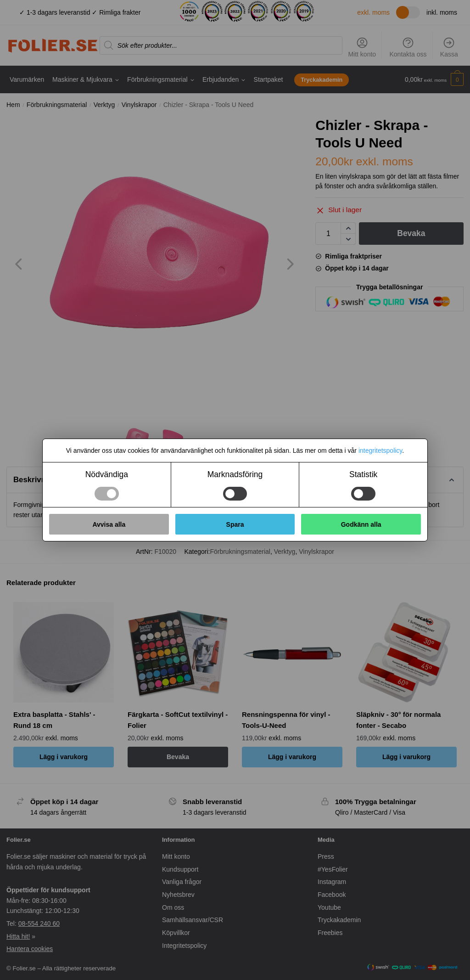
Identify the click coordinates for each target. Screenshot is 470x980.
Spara (235, 524)
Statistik (363, 474)
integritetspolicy (380, 451)
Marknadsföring (235, 474)
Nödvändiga (107, 474)
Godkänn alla (361, 524)
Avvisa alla (109, 524)
